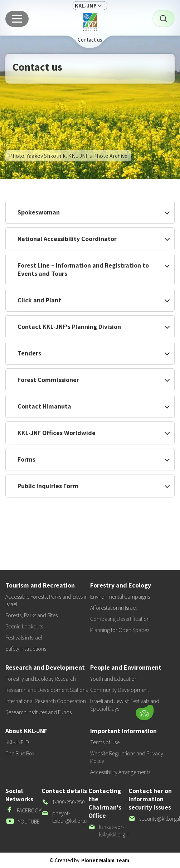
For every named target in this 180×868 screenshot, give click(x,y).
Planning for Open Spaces (120, 630)
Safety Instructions (26, 649)
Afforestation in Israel (113, 608)
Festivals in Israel (24, 638)
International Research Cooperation (46, 701)
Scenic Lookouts (24, 626)
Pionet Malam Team (105, 860)
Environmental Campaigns (120, 597)
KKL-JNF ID (17, 742)
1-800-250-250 (63, 802)
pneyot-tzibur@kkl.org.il (65, 817)
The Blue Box (20, 753)
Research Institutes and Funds (38, 712)
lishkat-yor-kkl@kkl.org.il (108, 831)
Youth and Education (114, 679)
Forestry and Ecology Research (41, 679)
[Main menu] (17, 19)
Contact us (90, 40)
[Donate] (145, 713)
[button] (100, 711)
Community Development (120, 690)
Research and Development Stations (47, 690)
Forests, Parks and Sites (31, 615)
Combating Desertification (120, 619)
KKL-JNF (86, 6)
